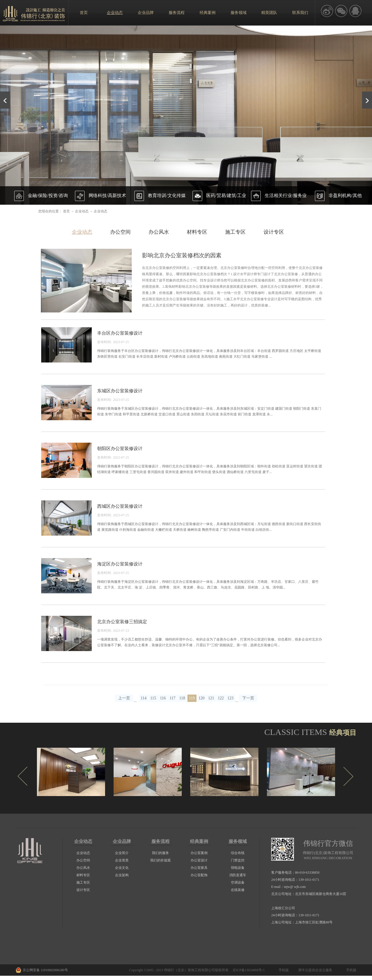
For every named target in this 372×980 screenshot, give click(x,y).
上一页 (124, 698)
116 (163, 698)
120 (201, 698)
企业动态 (82, 211)
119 (192, 698)
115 (153, 698)
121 (211, 698)
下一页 (248, 698)
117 (172, 698)
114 (143, 698)
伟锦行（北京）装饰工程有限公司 (189, 970)
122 (221, 698)
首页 (84, 13)
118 (182, 698)
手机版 (283, 970)
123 (230, 698)
